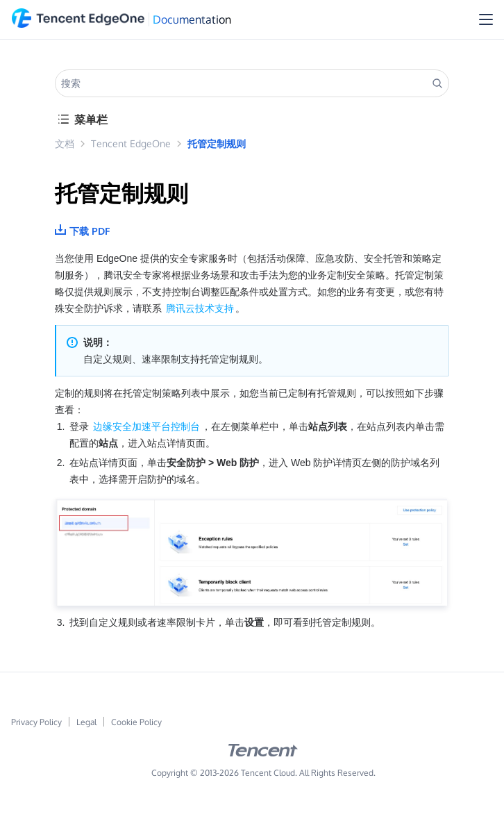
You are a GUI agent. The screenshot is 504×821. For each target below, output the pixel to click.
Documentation (192, 19)
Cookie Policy (136, 722)
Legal (86, 722)
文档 (65, 143)
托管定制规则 (217, 143)
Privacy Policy (36, 722)
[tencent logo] (263, 753)
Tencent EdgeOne (131, 143)
